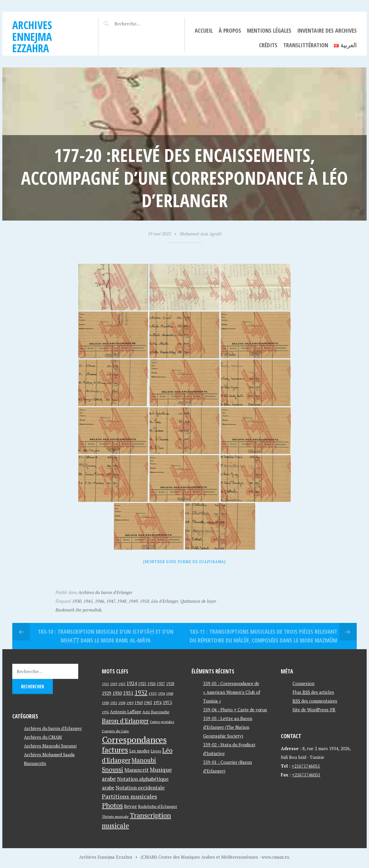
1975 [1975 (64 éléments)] (167, 702)
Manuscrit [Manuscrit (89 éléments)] (136, 770)
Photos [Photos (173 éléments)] (112, 805)
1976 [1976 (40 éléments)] (105, 712)
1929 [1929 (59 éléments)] (107, 693)
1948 (122, 601)
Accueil (204, 30)
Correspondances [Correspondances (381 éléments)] (134, 740)
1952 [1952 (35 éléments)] (114, 703)
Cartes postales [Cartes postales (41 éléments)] (162, 722)
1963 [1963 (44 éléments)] (148, 703)
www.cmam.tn (275, 857)
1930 (77, 601)
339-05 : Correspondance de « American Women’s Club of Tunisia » (232, 692)
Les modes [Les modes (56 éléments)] (139, 751)
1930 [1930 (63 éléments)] (117, 693)
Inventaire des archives (327, 30)
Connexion (303, 683)
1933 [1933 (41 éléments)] (153, 693)
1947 (111, 601)
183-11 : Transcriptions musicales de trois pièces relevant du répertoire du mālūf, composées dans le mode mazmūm (263, 636)
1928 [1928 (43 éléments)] (170, 684)
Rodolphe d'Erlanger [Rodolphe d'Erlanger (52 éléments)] (158, 806)
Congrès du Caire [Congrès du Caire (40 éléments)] (115, 731)
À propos (230, 30)
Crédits (268, 45)
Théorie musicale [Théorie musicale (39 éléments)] (115, 817)
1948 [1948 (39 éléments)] (170, 693)
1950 (145, 601)
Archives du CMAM (43, 737)
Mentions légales (269, 30)
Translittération (306, 45)
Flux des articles (313, 692)
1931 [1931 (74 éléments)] (128, 693)
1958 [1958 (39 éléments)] (122, 703)
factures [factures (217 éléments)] (115, 750)
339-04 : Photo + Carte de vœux (235, 710)
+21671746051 (306, 766)
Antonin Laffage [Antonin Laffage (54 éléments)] (126, 712)
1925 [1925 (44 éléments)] (142, 684)
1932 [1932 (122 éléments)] (141, 693)
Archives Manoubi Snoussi (50, 746)
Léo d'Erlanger (165, 601)
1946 (100, 601)
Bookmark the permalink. (79, 610)
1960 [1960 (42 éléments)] (139, 703)
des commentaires (315, 701)
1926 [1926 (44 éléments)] (152, 684)
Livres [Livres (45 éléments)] (156, 751)
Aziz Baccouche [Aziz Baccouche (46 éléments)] (156, 712)
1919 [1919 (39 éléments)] (114, 684)
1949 (133, 601)
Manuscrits (35, 763)
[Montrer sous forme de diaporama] (184, 562)
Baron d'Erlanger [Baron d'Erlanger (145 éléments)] (125, 721)
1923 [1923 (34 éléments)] (122, 684)
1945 (88, 601)
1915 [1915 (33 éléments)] (105, 684)
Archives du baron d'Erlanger (105, 592)
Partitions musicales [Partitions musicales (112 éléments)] (129, 796)
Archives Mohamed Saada (49, 755)
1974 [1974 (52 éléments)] (157, 702)
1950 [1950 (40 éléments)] (105, 703)
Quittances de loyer (198, 601)
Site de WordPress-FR (314, 710)
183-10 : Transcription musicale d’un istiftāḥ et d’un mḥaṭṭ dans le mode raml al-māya (106, 636)
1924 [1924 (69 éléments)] (132, 683)
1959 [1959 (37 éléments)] (130, 703)
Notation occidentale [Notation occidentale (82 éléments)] (140, 788)
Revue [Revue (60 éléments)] (130, 806)
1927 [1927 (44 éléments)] (161, 684)
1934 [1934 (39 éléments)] (161, 693)
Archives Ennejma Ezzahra (32, 36)
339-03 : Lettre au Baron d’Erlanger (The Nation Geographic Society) (228, 727)
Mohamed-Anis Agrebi (201, 234)
